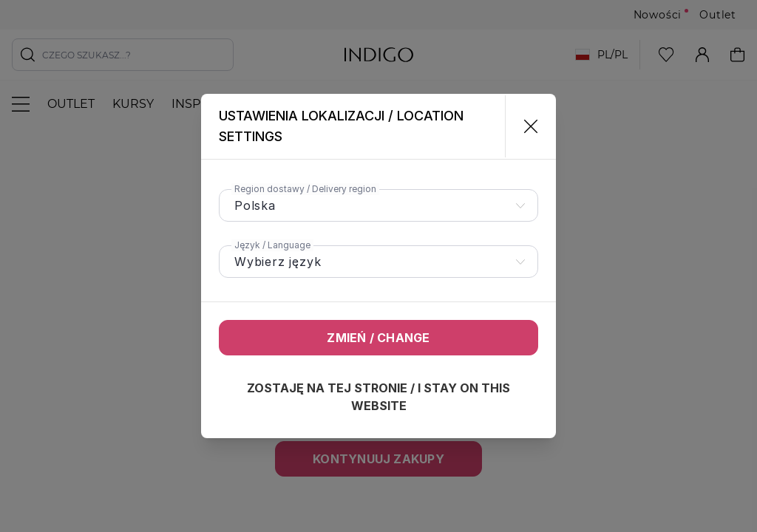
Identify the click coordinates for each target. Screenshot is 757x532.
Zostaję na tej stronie (378, 397)
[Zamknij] (525, 126)
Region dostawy (305, 189)
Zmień (378, 338)
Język (272, 245)
